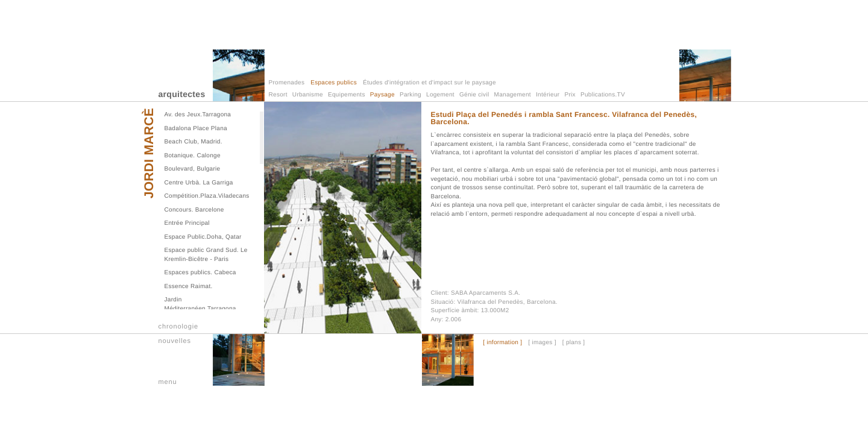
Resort (278, 95)
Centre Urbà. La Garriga (199, 183)
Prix (570, 95)
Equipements (347, 95)
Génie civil (474, 95)
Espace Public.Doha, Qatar (203, 237)
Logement (440, 95)
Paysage (382, 95)
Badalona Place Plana (196, 129)
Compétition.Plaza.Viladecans (207, 196)
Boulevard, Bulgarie (193, 169)
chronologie (179, 327)
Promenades (287, 83)
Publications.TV (603, 95)
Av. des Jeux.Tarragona (198, 115)
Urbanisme (308, 95)
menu (168, 382)
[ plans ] (574, 343)
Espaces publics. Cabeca (200, 273)
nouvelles (175, 341)
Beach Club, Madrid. (193, 142)
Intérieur (548, 95)
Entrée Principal (187, 223)
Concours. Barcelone (194, 210)
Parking (410, 95)
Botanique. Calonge (193, 156)
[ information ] (502, 343)
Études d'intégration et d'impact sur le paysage (429, 83)
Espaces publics (334, 83)
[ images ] (542, 343)
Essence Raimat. (189, 287)
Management (513, 95)
